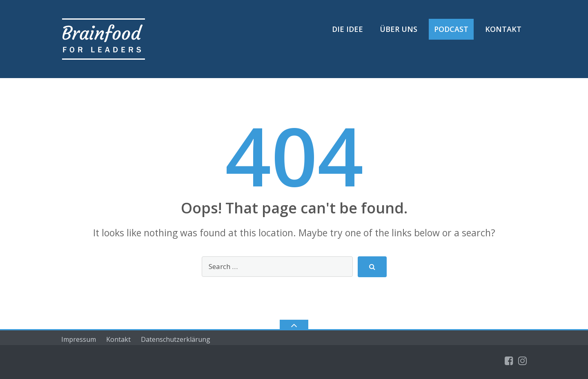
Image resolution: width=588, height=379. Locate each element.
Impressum (79, 339)
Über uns (399, 29)
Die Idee (347, 29)
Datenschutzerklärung (176, 339)
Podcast (451, 29)
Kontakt (503, 29)
